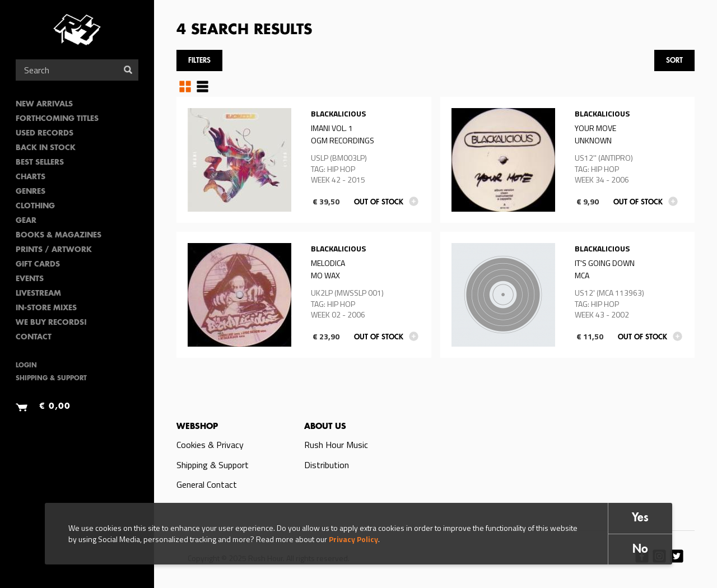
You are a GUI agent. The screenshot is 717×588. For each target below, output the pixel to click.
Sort (674, 61)
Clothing (35, 206)
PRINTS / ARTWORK (54, 250)
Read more (304, 160)
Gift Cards (38, 265)
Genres (31, 192)
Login (26, 366)
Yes (640, 518)
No (640, 550)
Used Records (45, 134)
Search (128, 70)
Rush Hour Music (336, 445)
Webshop (197, 427)
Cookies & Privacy (210, 445)
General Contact (207, 484)
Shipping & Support (51, 379)
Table (202, 86)
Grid (185, 86)
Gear (26, 221)
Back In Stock (46, 148)
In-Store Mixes (46, 308)
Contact (34, 337)
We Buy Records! (51, 323)
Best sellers (40, 163)
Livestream (38, 294)
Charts (31, 177)
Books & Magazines (59, 235)
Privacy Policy (353, 539)
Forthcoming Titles (57, 119)
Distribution (327, 465)
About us (325, 427)
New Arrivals (44, 104)
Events (30, 279)
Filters (199, 61)
